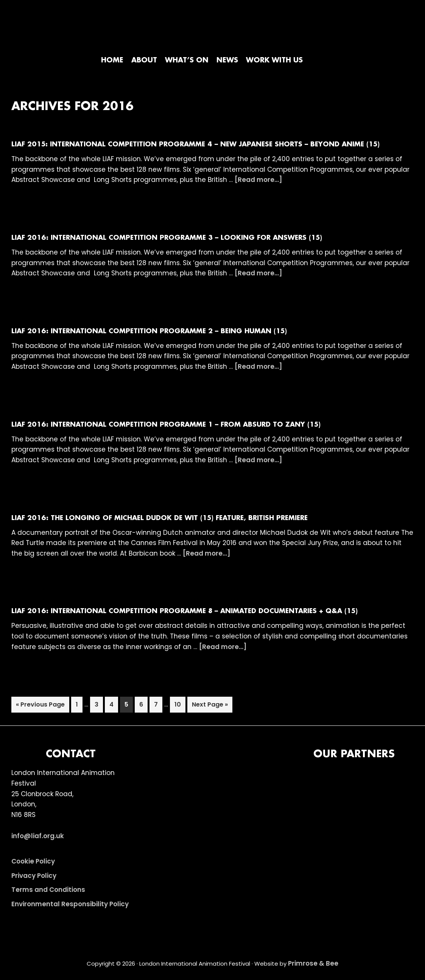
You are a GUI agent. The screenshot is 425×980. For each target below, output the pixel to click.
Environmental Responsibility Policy (70, 904)
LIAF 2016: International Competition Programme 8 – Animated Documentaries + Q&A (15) (184, 611)
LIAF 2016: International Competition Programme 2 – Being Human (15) (149, 331)
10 (180, 706)
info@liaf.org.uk (38, 836)
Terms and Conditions (48, 890)
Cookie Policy (33, 861)
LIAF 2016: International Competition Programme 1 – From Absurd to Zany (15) (166, 425)
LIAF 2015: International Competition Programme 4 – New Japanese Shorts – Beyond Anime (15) (195, 144)
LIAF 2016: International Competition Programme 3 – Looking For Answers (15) (167, 238)
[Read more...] (258, 180)
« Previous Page (40, 706)
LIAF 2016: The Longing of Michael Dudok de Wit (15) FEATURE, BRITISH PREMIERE (160, 518)
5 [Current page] (128, 706)
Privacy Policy (34, 876)
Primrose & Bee (313, 963)
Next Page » (210, 706)
